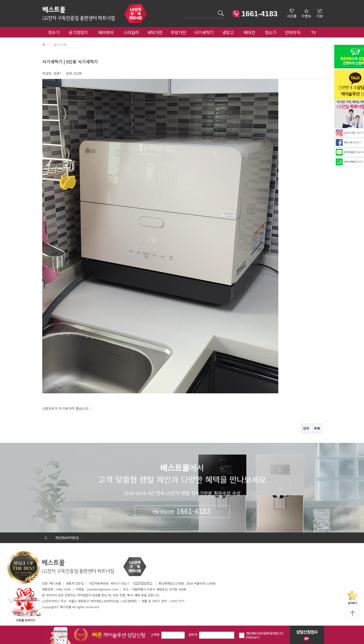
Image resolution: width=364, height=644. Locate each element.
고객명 (155, 635)
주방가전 (178, 32)
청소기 (271, 32)
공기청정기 (78, 32)
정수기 (54, 32)
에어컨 (249, 32)
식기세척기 (204, 32)
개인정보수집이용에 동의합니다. (265, 633)
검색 (184, 10)
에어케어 (106, 32)
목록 (317, 428)
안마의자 (294, 32)
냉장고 (228, 32)
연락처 (193, 635)
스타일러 (131, 32)
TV (313, 32)
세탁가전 (155, 32)
